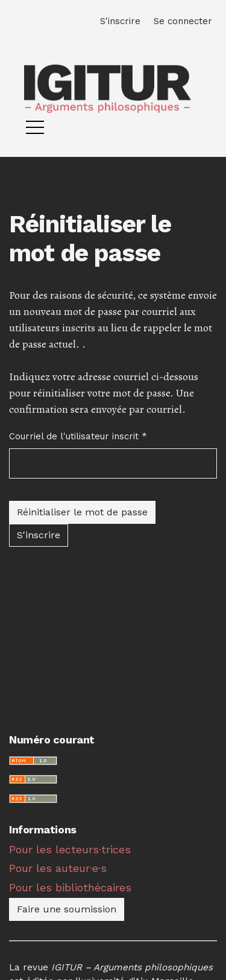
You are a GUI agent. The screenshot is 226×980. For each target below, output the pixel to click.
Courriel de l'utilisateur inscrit (78, 436)
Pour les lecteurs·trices (70, 849)
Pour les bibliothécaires (70, 887)
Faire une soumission (67, 909)
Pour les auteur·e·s (58, 868)
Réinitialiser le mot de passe (82, 512)
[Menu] (35, 130)
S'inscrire (39, 535)
